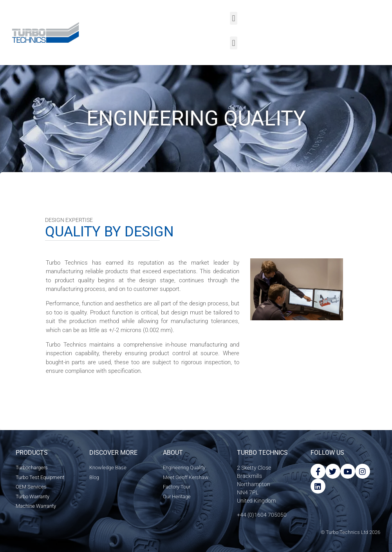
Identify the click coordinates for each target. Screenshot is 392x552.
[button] (234, 18)
